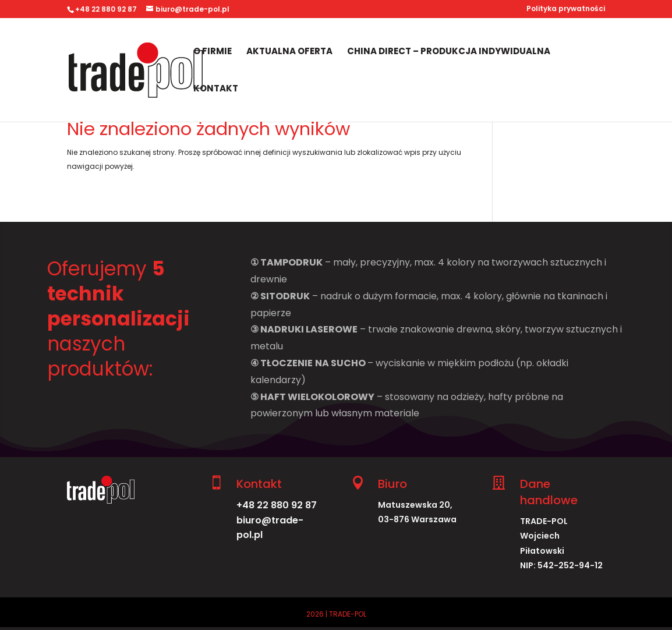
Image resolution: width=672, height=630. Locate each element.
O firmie (213, 52)
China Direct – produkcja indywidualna (449, 52)
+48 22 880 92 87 (277, 505)
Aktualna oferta (289, 52)
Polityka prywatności (566, 9)
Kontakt (216, 89)
